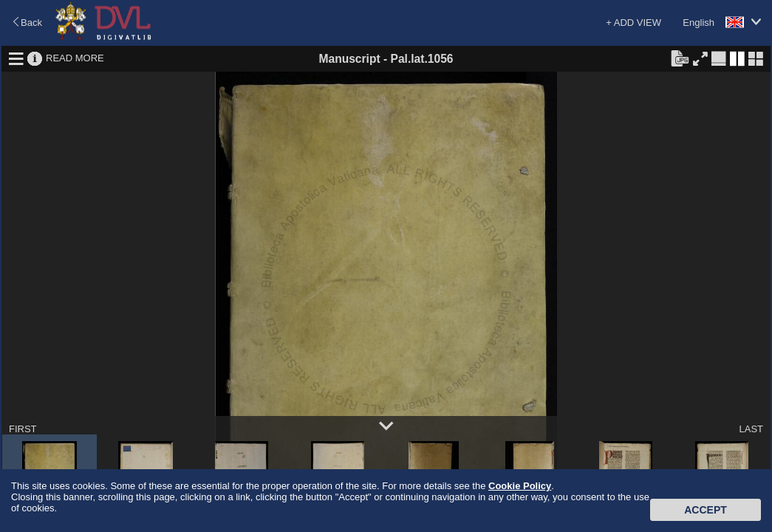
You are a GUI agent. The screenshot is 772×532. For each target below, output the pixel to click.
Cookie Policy (520, 486)
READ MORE (75, 58)
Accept (706, 510)
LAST (751, 429)
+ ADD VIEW (633, 23)
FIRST (23, 429)
